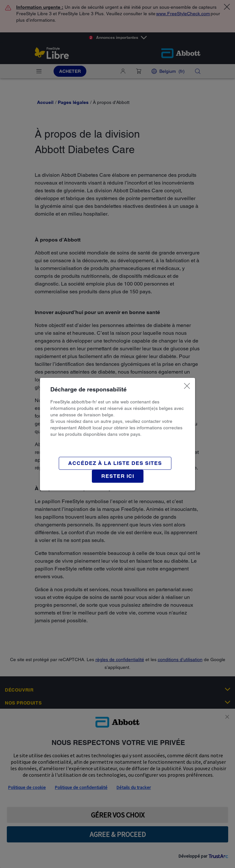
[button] (118, 476)
